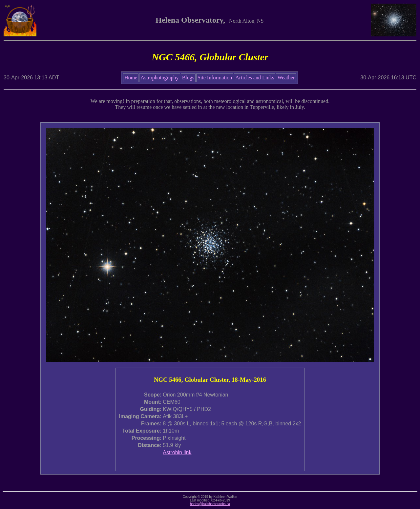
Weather (286, 78)
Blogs (188, 78)
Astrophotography (159, 78)
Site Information (215, 78)
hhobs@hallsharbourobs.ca (210, 504)
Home (131, 78)
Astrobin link (177, 452)
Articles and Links (255, 78)
